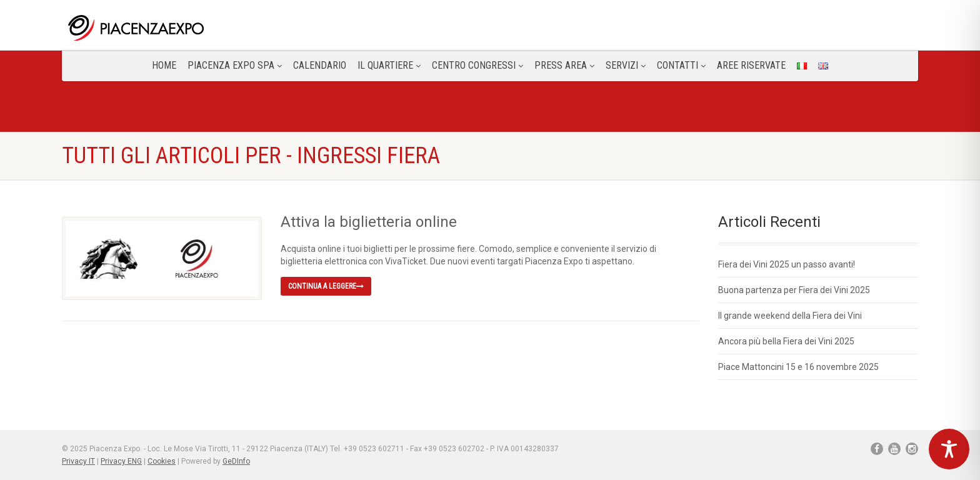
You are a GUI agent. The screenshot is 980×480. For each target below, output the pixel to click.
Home (164, 65)
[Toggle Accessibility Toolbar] (949, 449)
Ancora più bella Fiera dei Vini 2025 (786, 341)
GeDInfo (236, 461)
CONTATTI (681, 65)
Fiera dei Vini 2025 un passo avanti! (787, 264)
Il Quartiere (389, 65)
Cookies (162, 461)
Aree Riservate (751, 65)
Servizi (626, 65)
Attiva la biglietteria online (369, 222)
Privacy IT (78, 461)
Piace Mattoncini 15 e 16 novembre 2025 (798, 367)
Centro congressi (477, 65)
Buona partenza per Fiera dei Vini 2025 (794, 290)
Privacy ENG (121, 461)
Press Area (564, 65)
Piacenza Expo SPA (235, 65)
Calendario (320, 65)
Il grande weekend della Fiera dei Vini (790, 316)
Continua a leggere (326, 286)
